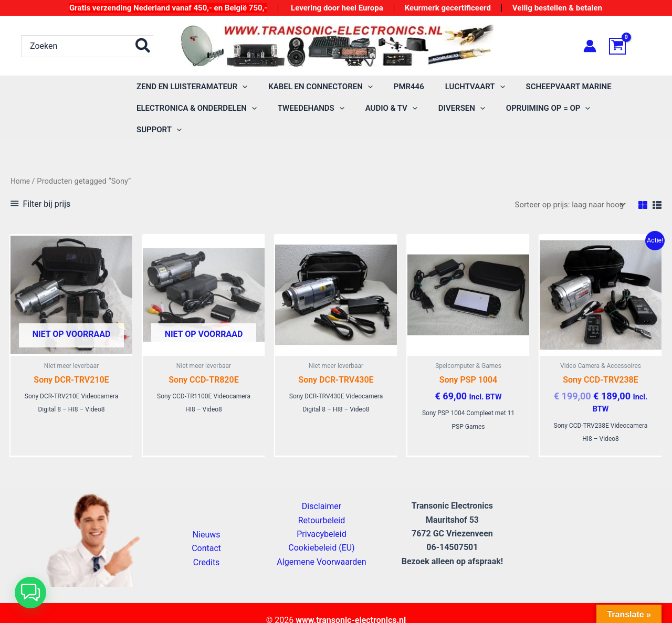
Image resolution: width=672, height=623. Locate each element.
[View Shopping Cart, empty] (630, 46)
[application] (240, 87)
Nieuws (207, 518)
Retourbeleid (322, 503)
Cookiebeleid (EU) (321, 531)
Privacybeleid (321, 517)
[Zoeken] (143, 46)
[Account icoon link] (590, 46)
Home (21, 160)
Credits (207, 546)
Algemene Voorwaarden (321, 545)
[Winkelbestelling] (565, 183)
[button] (30, 593)
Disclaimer (322, 489)
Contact (206, 531)
